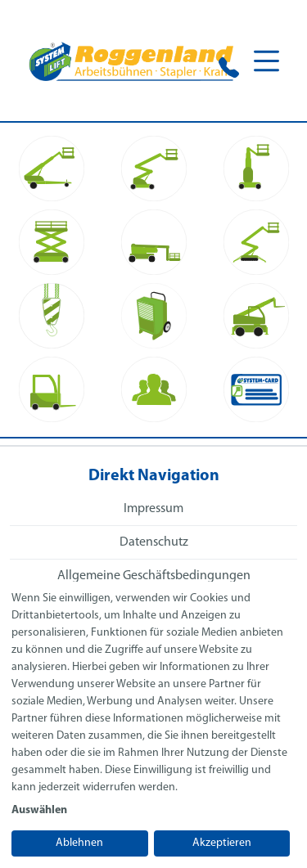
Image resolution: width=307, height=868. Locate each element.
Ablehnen (79, 843)
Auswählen (39, 810)
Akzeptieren (222, 843)
